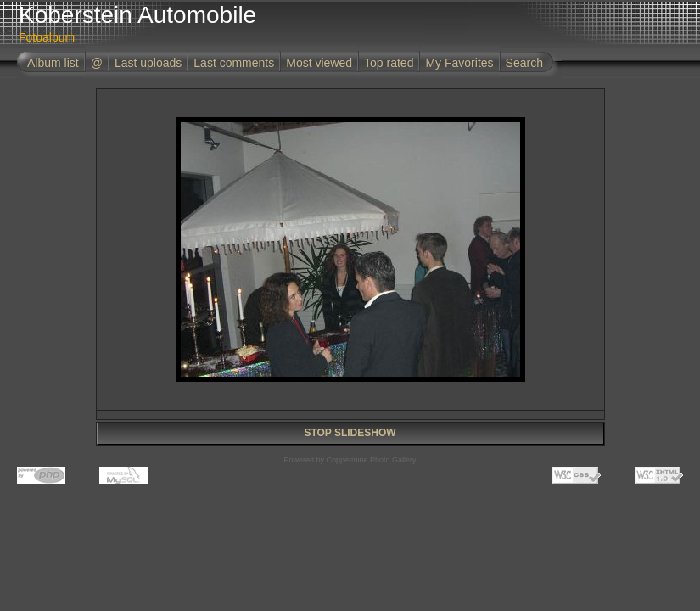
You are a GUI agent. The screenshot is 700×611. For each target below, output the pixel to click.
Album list (53, 63)
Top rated (389, 63)
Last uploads (148, 63)
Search (524, 63)
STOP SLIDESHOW (350, 433)
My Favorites (459, 63)
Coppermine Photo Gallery (371, 460)
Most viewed (319, 63)
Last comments (234, 63)
